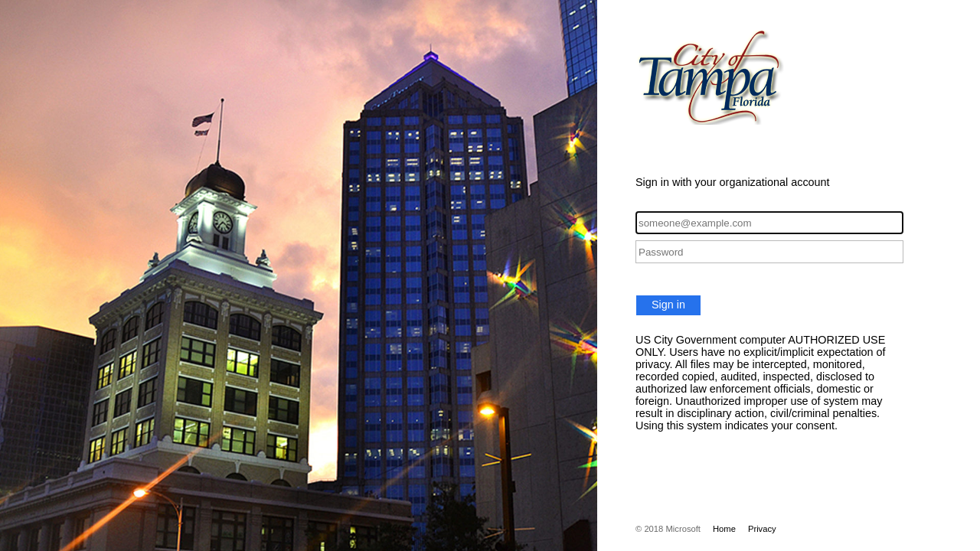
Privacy (762, 529)
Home (724, 529)
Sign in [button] (668, 305)
